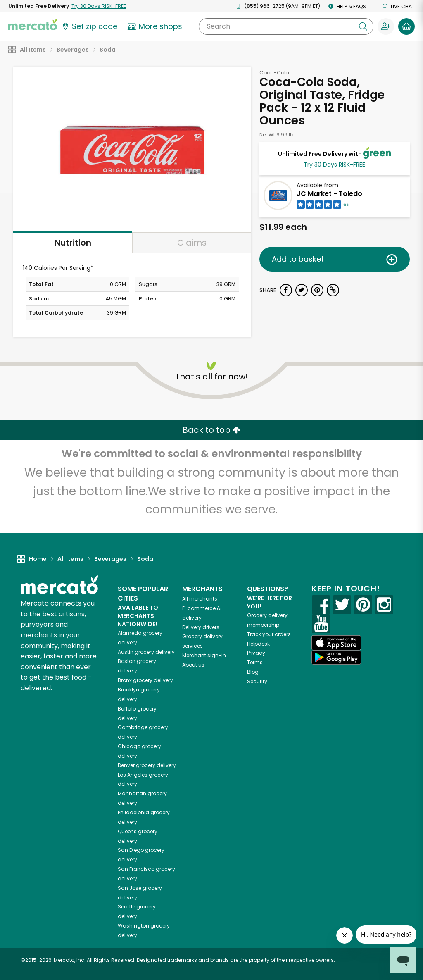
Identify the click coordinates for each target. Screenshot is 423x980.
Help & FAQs (347, 6)
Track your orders (269, 634)
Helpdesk (258, 644)
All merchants (200, 599)
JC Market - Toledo (329, 194)
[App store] (336, 643)
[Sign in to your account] (386, 26)
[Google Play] (336, 657)
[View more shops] (156, 26)
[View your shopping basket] (406, 26)
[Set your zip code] (89, 26)
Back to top (211, 430)
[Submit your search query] (363, 26)
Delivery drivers (201, 627)
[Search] (286, 26)
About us (193, 665)
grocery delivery (146, 652)
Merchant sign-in (204, 655)
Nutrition (73, 243)
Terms (255, 662)
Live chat (399, 6)
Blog (253, 672)
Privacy (256, 653)
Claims (192, 243)
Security (257, 681)
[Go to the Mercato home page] (33, 24)
